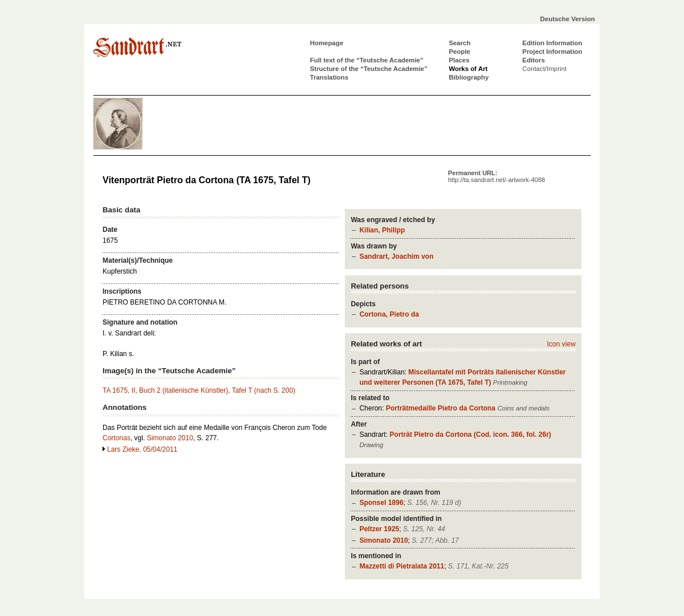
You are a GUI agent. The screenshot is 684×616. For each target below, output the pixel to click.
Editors (534, 60)
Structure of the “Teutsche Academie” (369, 69)
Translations (329, 77)
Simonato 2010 (384, 540)
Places (459, 60)
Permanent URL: (496, 176)
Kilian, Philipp (382, 230)
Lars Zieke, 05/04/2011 (142, 449)
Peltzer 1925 (379, 529)
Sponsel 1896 (381, 503)
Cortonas (117, 438)
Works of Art (468, 69)
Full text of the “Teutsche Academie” (367, 60)
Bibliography (469, 77)
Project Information (552, 52)
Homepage (327, 43)
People (459, 52)
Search (459, 43)
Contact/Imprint (545, 69)
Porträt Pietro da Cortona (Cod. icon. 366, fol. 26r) (470, 435)
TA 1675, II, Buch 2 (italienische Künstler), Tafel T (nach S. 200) (199, 390)
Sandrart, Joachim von (396, 256)
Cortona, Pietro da (389, 314)
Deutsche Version (568, 19)
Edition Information (552, 43)
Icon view (561, 344)
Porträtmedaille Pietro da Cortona (440, 408)
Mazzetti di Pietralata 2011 (402, 566)
